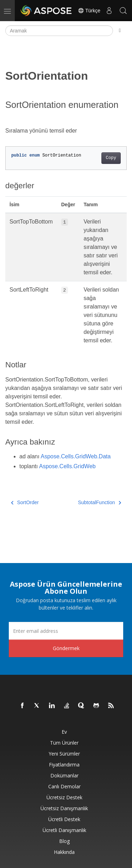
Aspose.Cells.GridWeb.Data (76, 456)
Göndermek (66, 648)
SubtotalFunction (99, 502)
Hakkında (64, 852)
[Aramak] (59, 31)
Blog (64, 841)
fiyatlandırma (64, 765)
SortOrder (25, 502)
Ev (64, 732)
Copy (111, 158)
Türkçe (89, 11)
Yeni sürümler (64, 754)
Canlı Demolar (64, 786)
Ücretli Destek (64, 819)
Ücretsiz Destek (64, 797)
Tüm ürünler (64, 743)
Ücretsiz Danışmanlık (64, 808)
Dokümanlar (64, 775)
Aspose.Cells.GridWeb (67, 466)
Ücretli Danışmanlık (64, 830)
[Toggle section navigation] (120, 31)
